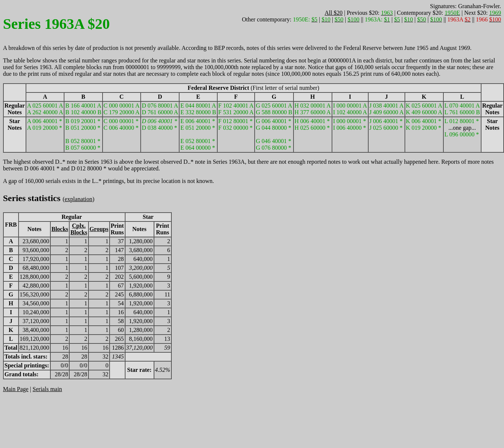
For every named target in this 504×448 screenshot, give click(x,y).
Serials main (47, 389)
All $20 (333, 13)
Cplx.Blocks (79, 229)
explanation (79, 199)
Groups (99, 229)
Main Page (16, 389)
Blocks (60, 229)
